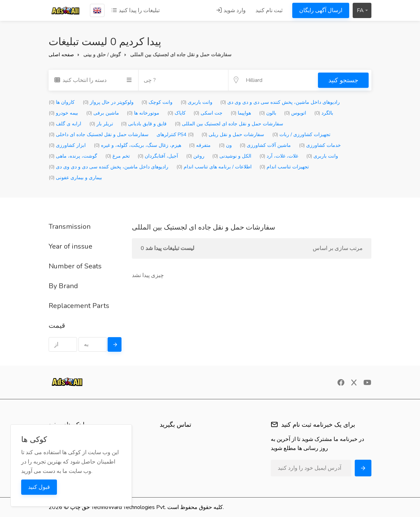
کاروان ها (62, 102)
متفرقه (200, 145)
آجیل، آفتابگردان (158, 156)
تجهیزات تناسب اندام (284, 167)
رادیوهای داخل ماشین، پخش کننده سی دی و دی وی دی (280, 102)
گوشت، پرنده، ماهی (73, 156)
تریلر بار (101, 124)
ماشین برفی (103, 113)
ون (225, 145)
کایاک (177, 113)
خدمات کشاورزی (320, 145)
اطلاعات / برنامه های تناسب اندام (214, 167)
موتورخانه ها (143, 113)
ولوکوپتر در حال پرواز (108, 102)
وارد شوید (231, 10)
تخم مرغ (117, 156)
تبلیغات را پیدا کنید (135, 10)
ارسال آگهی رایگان (321, 10)
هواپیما (241, 113)
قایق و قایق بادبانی (144, 124)
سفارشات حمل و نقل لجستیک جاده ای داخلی (99, 135)
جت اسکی (208, 113)
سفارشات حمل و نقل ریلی (233, 135)
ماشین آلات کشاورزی (265, 145)
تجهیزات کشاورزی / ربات (301, 135)
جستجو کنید (343, 80)
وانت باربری (196, 102)
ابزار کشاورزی (67, 145)
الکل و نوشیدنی (232, 156)
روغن (195, 156)
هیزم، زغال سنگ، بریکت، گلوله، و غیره (137, 145)
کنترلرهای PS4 (175, 135)
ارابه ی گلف (65, 124)
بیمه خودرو (63, 113)
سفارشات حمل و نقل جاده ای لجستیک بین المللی (229, 124)
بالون (268, 113)
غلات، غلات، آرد (279, 156)
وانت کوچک (157, 102)
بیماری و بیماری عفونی (75, 178)
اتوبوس (295, 113)
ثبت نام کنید (269, 10)
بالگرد (324, 113)
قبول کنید (39, 487)
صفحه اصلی (61, 55)
